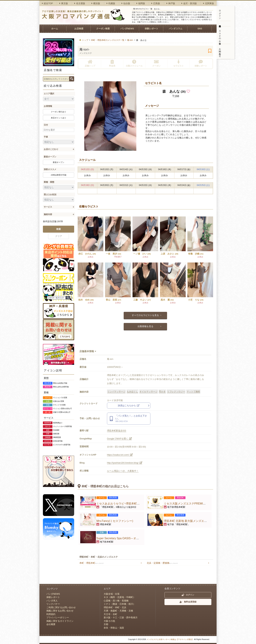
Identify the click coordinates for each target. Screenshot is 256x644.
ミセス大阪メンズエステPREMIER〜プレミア (192, 504)
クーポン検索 (103, 29)
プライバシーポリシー (58, 618)
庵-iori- (84, 50)
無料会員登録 (220, 24)
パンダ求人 (52, 601)
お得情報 (48, 106)
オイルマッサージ (148, 391)
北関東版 (209, 3)
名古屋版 (80, 3)
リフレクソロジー (176, 391)
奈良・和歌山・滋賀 (114, 628)
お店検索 (79, 29)
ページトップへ (210, 577)
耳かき (162, 391)
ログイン (220, 13)
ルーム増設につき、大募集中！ (123, 471)
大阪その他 (109, 621)
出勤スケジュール (134, 63)
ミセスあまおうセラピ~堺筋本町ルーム (121, 504)
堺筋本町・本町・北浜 (115, 607)
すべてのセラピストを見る (145, 315)
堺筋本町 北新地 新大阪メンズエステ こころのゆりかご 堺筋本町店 (206, 521)
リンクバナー (53, 604)
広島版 (156, 3)
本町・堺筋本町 (92, 563)
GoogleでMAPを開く (119, 439)
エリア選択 (49, 94)
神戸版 (171, 3)
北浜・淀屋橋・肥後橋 (162, 563)
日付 (46, 125)
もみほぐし (132, 391)
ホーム (55, 29)
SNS (200, 29)
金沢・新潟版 (189, 3)
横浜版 (96, 3)
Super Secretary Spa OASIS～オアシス (120, 538)
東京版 (64, 3)
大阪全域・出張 (112, 594)
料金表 (112, 63)
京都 (106, 624)
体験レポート (151, 29)
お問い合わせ (220, 51)
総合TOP (48, 3)
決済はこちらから (129, 406)
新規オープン (50, 157)
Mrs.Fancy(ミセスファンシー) (115, 521)
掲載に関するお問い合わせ (60, 611)
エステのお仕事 (220, 35)
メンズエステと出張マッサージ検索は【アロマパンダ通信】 (170, 639)
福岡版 (141, 3)
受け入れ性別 (50, 195)
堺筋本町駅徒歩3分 (117, 431)
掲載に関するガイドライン (60, 621)
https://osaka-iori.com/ (120, 455)
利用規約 (51, 614)
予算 (46, 137)
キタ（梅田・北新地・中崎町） (119, 597)
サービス (48, 207)
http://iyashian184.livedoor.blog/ (125, 463)
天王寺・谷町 (110, 614)
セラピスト (179, 63)
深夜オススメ (50, 169)
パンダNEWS (127, 29)
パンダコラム (176, 29)
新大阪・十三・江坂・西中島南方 (121, 618)
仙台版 (126, 3)
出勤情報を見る (145, 326)
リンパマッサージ (116, 391)
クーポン (156, 63)
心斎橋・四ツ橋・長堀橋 (116, 601)
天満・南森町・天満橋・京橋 (118, 611)
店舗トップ (90, 63)
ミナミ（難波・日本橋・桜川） (119, 604)
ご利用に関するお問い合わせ (61, 607)
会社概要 (51, 624)
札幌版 (111, 3)
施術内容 (48, 214)
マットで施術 (193, 391)
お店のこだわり (51, 149)
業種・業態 (49, 182)
